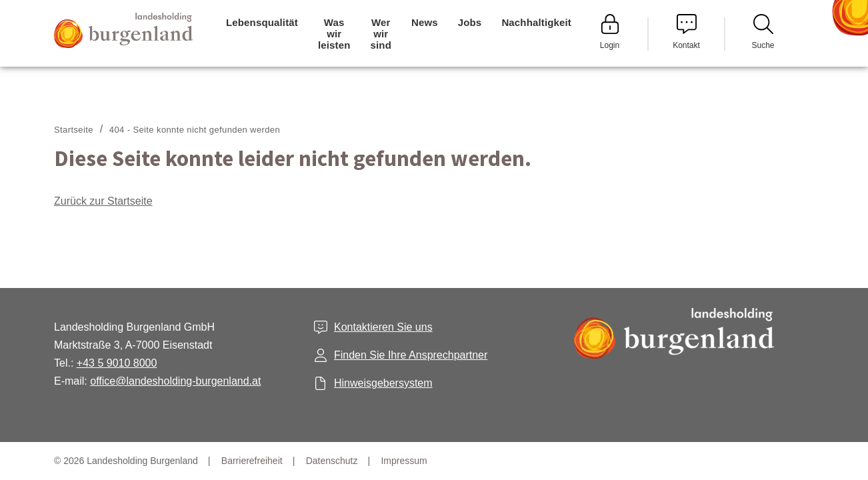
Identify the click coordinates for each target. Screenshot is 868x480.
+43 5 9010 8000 (117, 363)
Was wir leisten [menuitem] (334, 34)
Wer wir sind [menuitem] (381, 34)
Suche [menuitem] (763, 32)
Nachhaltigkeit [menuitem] (536, 22)
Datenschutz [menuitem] (332, 461)
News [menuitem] (425, 22)
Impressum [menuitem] (404, 461)
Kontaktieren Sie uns (383, 327)
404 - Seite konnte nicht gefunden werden (195, 130)
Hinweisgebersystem (383, 383)
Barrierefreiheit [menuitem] (252, 461)
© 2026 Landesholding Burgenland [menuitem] (126, 461)
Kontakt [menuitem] (686, 32)
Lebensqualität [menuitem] (262, 22)
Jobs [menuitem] (470, 22)
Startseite (74, 130)
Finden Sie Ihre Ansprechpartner (411, 355)
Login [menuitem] (610, 32)
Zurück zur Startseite (103, 201)
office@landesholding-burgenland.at (175, 381)
